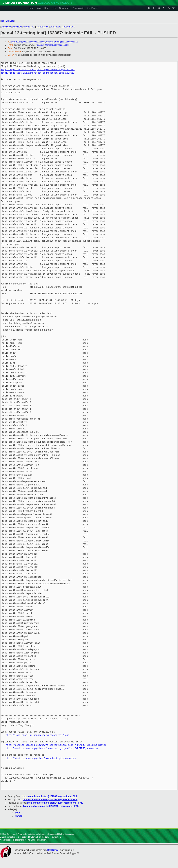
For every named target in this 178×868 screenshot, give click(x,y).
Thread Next (42, 27)
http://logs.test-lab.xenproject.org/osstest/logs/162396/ (38, 73)
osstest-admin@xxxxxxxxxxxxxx (62, 42)
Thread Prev (29, 27)
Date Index (55, 27)
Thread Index (68, 27)
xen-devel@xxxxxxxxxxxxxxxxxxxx (28, 42)
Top (3, 21)
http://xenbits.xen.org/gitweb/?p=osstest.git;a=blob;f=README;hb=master (52, 748)
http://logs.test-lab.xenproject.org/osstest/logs (38, 735)
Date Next (17, 27)
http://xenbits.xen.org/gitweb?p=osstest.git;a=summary (41, 758)
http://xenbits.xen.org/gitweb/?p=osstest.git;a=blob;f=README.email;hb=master (56, 745)
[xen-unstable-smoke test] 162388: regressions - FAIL (50, 796)
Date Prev (6, 27)
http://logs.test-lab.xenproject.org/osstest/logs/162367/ (38, 70)
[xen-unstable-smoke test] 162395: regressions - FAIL (50, 800)
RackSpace (53, 850)
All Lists (10, 21)
